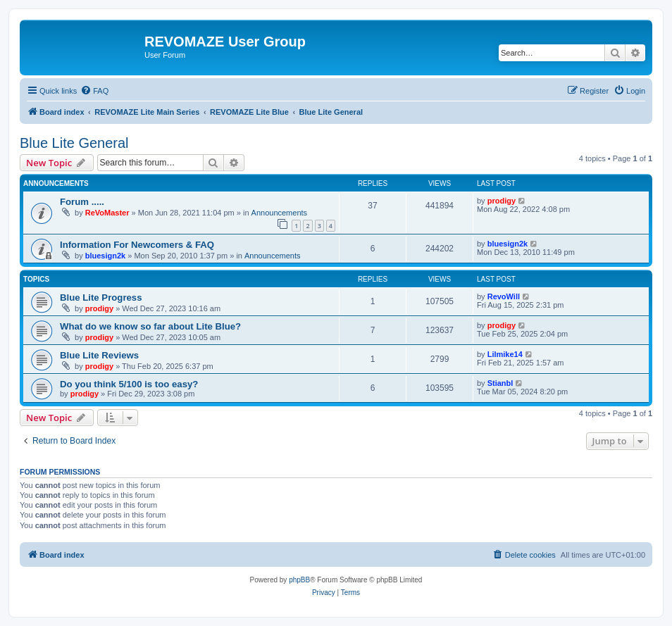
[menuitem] (94, 91)
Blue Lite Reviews (99, 355)
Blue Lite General (74, 143)
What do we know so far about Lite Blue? (150, 326)
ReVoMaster (107, 213)
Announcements (280, 213)
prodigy (502, 201)
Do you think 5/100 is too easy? (129, 384)
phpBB (299, 580)
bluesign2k (105, 256)
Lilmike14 (505, 354)
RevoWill (504, 296)
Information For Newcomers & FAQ (137, 245)
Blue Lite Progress (101, 298)
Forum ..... (82, 202)
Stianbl (500, 383)
